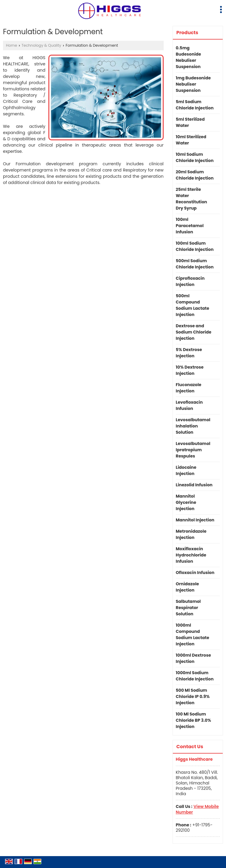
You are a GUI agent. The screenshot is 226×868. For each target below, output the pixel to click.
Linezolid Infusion (194, 485)
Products (187, 33)
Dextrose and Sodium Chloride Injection (194, 332)
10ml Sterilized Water (191, 140)
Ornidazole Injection (187, 587)
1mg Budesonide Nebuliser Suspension (193, 84)
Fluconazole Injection (189, 388)
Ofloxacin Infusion (195, 573)
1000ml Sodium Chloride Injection (195, 676)
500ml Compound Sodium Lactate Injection (193, 305)
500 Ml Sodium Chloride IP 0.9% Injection (193, 696)
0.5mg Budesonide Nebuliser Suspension (188, 57)
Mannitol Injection (195, 520)
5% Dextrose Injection (189, 353)
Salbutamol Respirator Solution (188, 608)
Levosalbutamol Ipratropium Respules (193, 450)
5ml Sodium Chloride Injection (195, 105)
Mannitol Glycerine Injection (186, 502)
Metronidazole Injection (191, 534)
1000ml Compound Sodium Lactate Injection (193, 635)
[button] (197, 809)
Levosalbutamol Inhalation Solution (193, 426)
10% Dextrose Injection (190, 370)
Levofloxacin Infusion (189, 405)
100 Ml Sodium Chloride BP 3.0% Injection (193, 720)
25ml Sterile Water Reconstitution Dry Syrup (192, 199)
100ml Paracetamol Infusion (190, 226)
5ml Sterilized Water (190, 122)
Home (12, 45)
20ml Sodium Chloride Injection (195, 175)
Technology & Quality (42, 45)
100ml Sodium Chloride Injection (195, 246)
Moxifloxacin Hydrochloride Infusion (191, 555)
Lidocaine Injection (186, 470)
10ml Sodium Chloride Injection (195, 157)
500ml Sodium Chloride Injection (195, 264)
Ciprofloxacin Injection (190, 281)
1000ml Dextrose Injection (193, 658)
